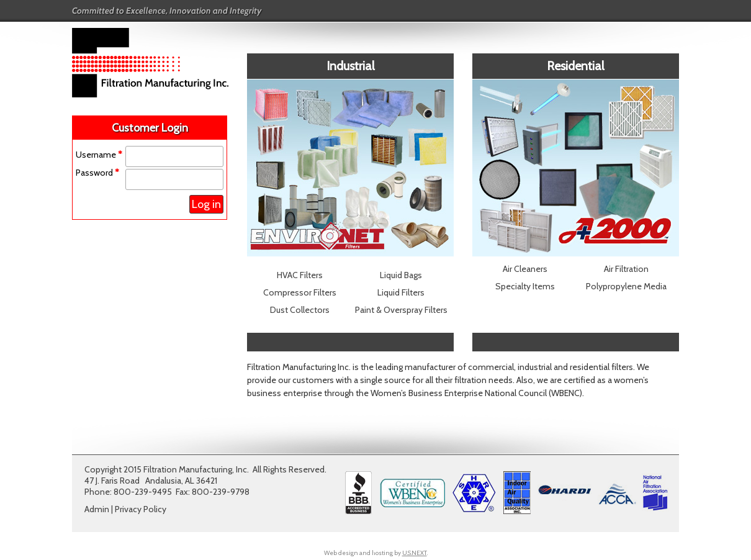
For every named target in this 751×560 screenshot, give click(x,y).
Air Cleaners (525, 269)
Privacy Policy (141, 509)
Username (99, 155)
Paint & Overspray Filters (401, 310)
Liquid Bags (401, 275)
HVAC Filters (300, 275)
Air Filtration (626, 269)
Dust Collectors (300, 310)
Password (97, 173)
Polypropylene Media (626, 286)
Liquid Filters (401, 292)
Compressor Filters (300, 292)
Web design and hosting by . (376, 553)
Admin (97, 509)
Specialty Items (525, 286)
